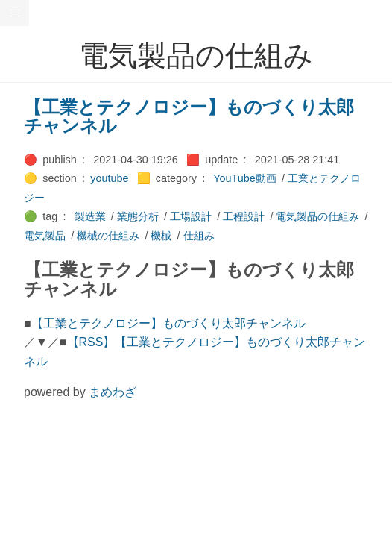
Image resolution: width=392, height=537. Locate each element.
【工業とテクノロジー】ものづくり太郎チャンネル (189, 117)
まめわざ (113, 392)
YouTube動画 (245, 178)
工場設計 (191, 216)
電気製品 (45, 236)
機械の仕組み (108, 236)
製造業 (90, 216)
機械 (161, 236)
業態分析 (138, 216)
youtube (109, 178)
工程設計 (244, 216)
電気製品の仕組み (317, 216)
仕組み (199, 236)
